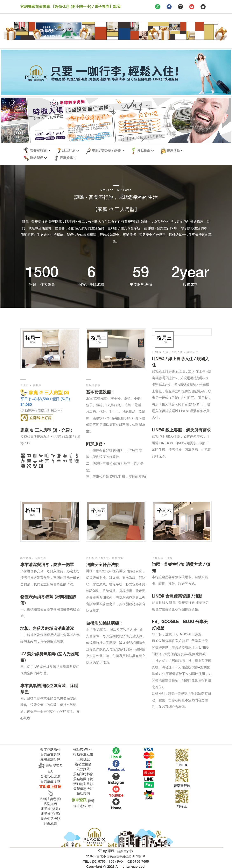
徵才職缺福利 (50, 750)
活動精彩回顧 (83, 784)
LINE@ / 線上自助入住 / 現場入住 (175, 352)
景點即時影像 (83, 774)
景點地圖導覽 (83, 779)
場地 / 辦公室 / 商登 (103, 151)
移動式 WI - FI (83, 750)
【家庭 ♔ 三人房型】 (116, 210)
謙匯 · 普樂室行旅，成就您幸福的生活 (116, 197)
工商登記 (83, 759)
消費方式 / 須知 (163, 558)
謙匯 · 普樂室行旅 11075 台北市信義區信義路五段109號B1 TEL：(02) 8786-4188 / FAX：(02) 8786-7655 (116, 856)
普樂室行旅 (35, 151)
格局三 (164, 339)
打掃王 (182, 807)
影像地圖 (50, 824)
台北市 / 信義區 (31, 386)
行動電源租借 (83, 754)
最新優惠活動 (83, 789)
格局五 (98, 512)
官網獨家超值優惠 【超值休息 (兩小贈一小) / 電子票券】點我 (70, 7)
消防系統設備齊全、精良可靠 (105, 558)
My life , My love (116, 190)
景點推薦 (140, 151)
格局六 (164, 512)
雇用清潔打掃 (50, 759)
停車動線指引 (83, 806)
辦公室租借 (83, 764)
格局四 (33, 512)
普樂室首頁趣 (50, 754)
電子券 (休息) (50, 809)
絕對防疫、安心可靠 (33, 558)
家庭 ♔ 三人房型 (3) (45, 393)
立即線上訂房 (50, 791)
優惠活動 (170, 151)
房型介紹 (50, 804)
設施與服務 (93, 386)
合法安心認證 (50, 777)
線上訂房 (65, 151)
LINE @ (182, 765)
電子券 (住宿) (50, 814)
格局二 (98, 339)
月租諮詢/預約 (50, 799)
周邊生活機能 (50, 819)
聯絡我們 (33, 158)
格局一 (33, 339)
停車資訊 (63, 158)
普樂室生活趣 (50, 781)
